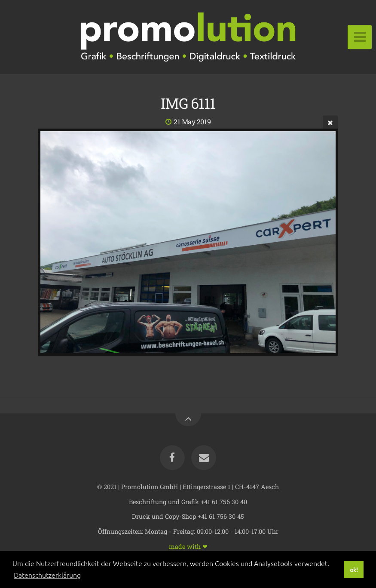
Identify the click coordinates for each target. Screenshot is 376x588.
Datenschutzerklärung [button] (47, 575)
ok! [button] (354, 570)
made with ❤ (188, 546)
